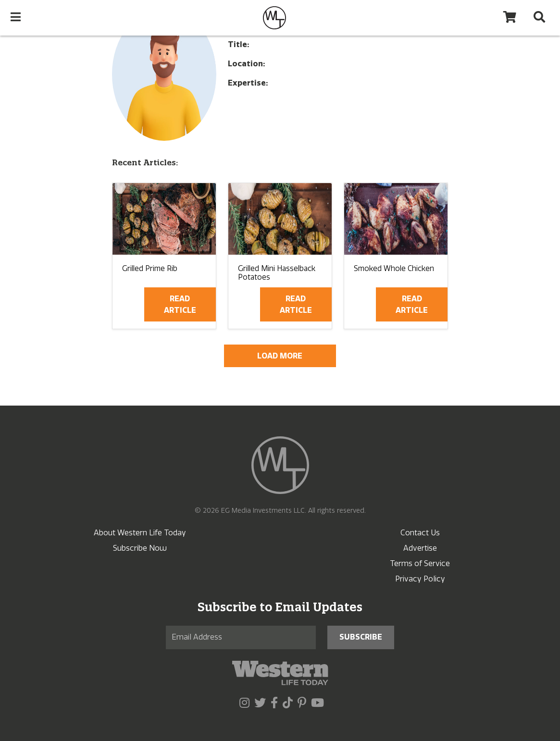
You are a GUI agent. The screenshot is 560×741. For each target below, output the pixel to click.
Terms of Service (420, 563)
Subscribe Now (140, 548)
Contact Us (420, 533)
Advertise (420, 548)
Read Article (180, 304)
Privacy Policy (420, 579)
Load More (280, 356)
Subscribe (361, 637)
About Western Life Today (140, 533)
